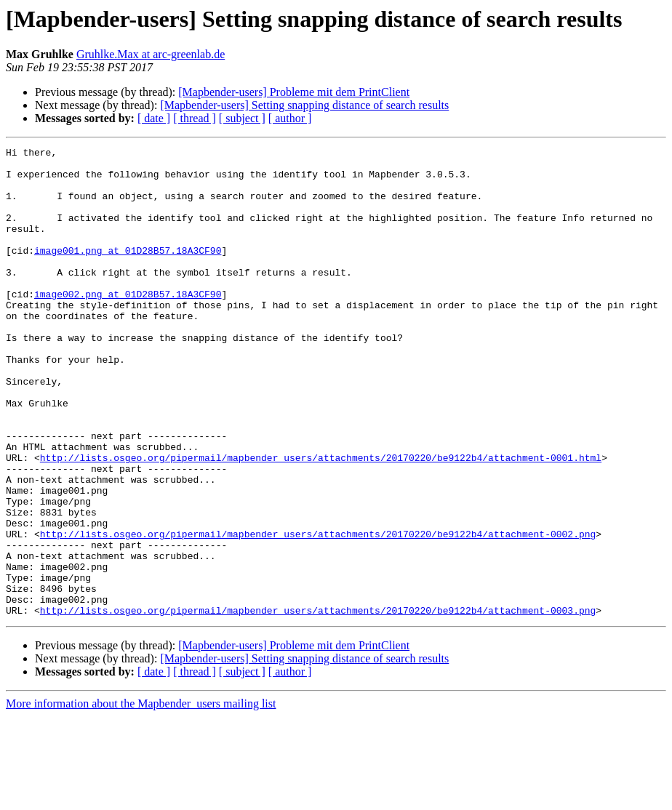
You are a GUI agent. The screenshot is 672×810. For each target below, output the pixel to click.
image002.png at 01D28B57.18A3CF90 (128, 324)
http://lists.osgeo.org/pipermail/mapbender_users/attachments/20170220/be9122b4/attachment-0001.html (321, 521)
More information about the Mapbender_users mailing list (141, 797)
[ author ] (290, 118)
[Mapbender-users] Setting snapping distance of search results (304, 105)
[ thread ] (195, 118)
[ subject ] (242, 118)
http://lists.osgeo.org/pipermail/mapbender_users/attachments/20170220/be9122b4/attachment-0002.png (318, 612)
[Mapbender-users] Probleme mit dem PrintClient (294, 92)
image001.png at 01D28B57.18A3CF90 (128, 272)
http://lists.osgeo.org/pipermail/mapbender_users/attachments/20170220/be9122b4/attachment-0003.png (318, 704)
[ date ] (154, 118)
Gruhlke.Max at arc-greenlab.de (151, 54)
